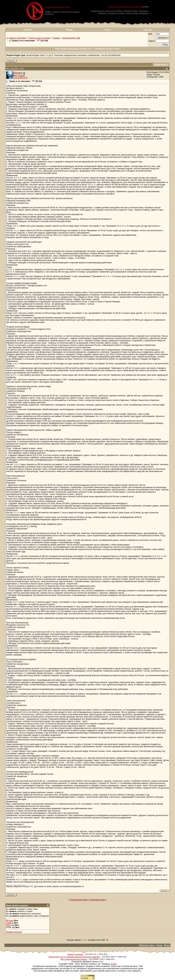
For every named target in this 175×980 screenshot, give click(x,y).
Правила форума (14, 932)
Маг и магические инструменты (74, 959)
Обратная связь (147, 945)
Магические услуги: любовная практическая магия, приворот (74, 957)
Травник (56, 38)
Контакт (148, 30)
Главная (28, 30)
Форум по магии (115, 7)
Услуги (108, 30)
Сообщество (86, 49)
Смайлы (10, 923)
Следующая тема (97, 900)
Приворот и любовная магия (58, 7)
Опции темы (160, 65)
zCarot (114, 964)
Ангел (18, 73)
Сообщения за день (104, 49)
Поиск (117, 49)
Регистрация (61, 49)
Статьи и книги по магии (39, 38)
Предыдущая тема (79, 900)
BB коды (10, 921)
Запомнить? (162, 38)
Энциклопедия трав (71, 38)
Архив (159, 945)
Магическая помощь (133, 7)
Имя (150, 34)
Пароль (152, 41)
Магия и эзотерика (17, 38)
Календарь (73, 49)
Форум (69, 30)
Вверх (167, 945)
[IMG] (8, 925)
